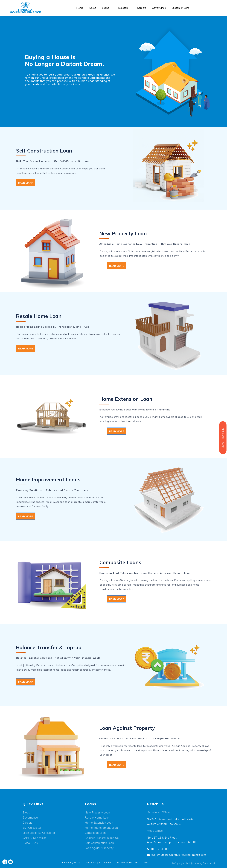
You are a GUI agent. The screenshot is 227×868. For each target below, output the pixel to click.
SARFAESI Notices (34, 838)
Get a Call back (223, 438)
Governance (159, 8)
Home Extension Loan (99, 823)
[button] (112, 8)
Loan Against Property (99, 848)
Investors (123, 8)
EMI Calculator (32, 828)
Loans (106, 8)
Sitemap (108, 862)
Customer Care (180, 8)
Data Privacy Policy (70, 862)
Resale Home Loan (97, 818)
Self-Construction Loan (99, 843)
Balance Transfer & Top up (102, 838)
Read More (26, 183)
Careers (142, 8)
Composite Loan (95, 833)
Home (80, 8)
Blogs (26, 812)
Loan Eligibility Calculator (39, 833)
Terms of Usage (92, 862)
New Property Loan (97, 812)
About (93, 8)
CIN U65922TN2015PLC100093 (132, 862)
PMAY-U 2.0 (30, 843)
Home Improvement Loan (101, 828)
